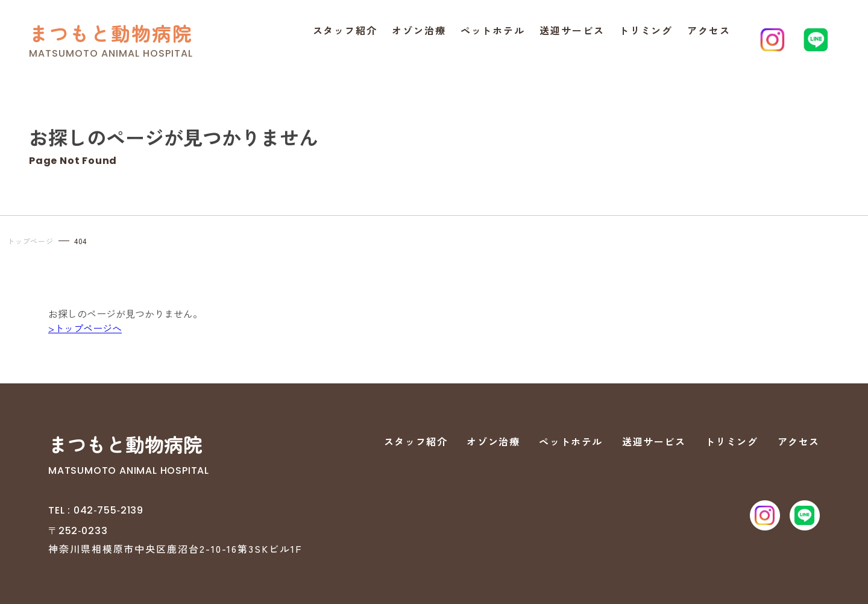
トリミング (646, 30)
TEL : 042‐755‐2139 (96, 510)
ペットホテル (493, 30)
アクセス (709, 30)
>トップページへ (85, 328)
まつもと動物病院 (111, 33)
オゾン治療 (419, 30)
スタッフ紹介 (345, 30)
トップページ (30, 241)
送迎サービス (572, 30)
